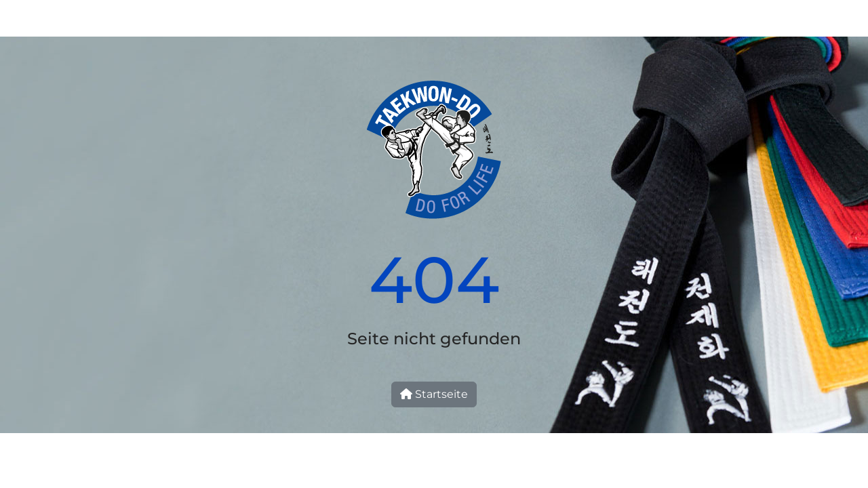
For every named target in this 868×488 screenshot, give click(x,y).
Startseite (434, 394)
